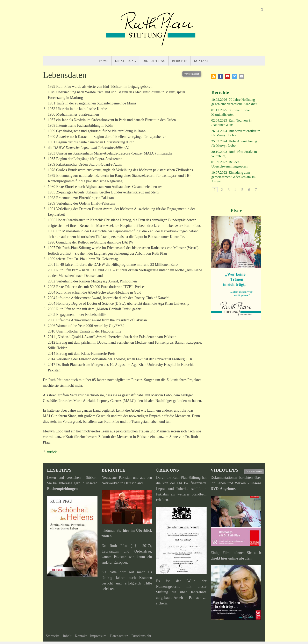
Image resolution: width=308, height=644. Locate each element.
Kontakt (201, 61)
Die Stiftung (125, 61)
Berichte (180, 61)
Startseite (53, 636)
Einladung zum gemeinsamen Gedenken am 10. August (234, 177)
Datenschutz (119, 636)
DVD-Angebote (223, 489)
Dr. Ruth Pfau (154, 61)
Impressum (98, 636)
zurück (52, 452)
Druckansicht (141, 636)
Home (104, 61)
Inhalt (67, 636)
